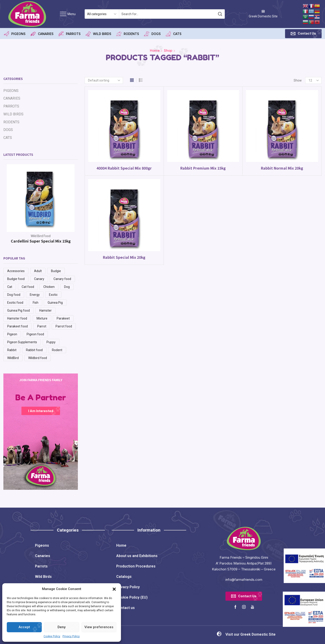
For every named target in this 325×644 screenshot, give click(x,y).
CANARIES (42, 34)
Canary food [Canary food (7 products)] (62, 279)
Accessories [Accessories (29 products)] (16, 271)
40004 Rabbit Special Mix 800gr (124, 168)
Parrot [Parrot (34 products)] (42, 326)
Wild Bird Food (41, 236)
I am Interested (41, 411)
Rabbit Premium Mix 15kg (203, 168)
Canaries (43, 556)
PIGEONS (14, 34)
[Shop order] (104, 80)
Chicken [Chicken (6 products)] (49, 287)
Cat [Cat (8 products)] (10, 287)
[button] (114, 589)
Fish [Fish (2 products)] (36, 303)
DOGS (152, 34)
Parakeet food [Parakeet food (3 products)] (17, 326)
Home (155, 50)
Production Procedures (136, 566)
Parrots (41, 566)
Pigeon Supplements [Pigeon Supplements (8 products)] (22, 342)
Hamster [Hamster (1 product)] (45, 310)
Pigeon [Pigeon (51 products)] (12, 334)
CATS (173, 34)
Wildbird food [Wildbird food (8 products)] (38, 358)
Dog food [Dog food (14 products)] (14, 295)
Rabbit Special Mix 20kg (124, 257)
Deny (62, 627)
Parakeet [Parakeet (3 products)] (63, 318)
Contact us (125, 608)
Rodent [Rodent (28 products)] (57, 350)
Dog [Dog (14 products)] (67, 287)
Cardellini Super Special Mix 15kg (41, 241)
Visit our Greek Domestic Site (251, 634)
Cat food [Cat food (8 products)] (28, 287)
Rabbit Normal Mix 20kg (282, 168)
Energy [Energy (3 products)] (35, 295)
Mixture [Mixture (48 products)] (42, 318)
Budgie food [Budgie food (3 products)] (16, 279)
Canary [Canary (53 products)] (39, 279)
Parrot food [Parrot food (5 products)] (64, 326)
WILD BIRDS (98, 34)
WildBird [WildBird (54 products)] (13, 358)
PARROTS (69, 34)
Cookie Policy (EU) (132, 597)
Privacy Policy (71, 636)
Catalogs (124, 577)
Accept (24, 627)
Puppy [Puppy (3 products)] (51, 342)
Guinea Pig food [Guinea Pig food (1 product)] (19, 310)
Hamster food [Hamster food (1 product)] (17, 318)
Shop (168, 50)
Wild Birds (43, 577)
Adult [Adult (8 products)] (38, 271)
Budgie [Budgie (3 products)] (56, 271)
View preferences (99, 627)
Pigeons (42, 545)
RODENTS (127, 34)
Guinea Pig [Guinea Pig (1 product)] (55, 303)
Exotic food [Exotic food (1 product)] (15, 303)
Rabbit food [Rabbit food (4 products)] (34, 350)
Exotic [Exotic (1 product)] (53, 295)
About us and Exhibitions (137, 556)
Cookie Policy (52, 636)
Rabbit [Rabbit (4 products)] (12, 350)
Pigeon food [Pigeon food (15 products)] (35, 334)
